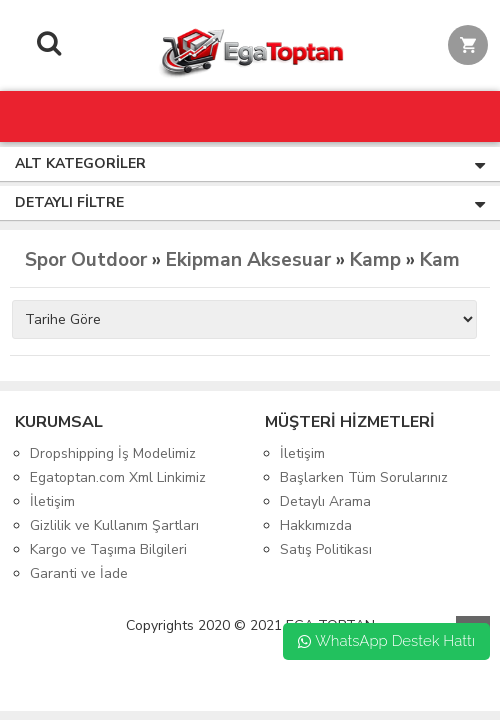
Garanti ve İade (79, 573)
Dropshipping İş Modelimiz (113, 453)
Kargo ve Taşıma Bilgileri (108, 549)
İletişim (52, 501)
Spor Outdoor (86, 260)
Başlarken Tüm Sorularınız (364, 477)
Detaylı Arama (325, 501)
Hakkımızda (316, 525)
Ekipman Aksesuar (248, 260)
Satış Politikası (326, 549)
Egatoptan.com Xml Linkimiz (118, 477)
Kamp (375, 260)
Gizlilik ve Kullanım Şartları (114, 525)
